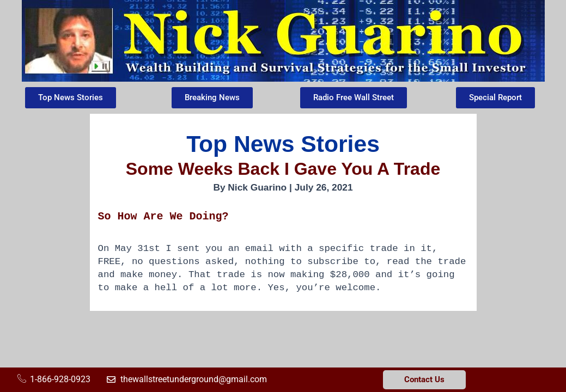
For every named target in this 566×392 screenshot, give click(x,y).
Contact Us (424, 379)
